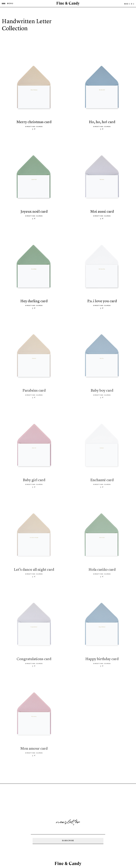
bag (129, 4)
